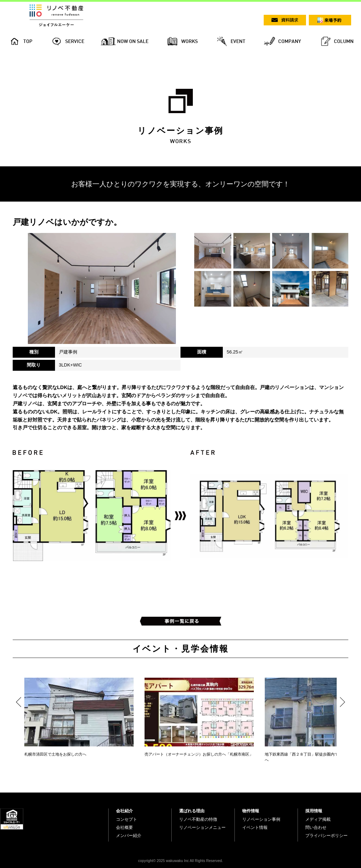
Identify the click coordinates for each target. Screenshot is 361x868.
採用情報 (314, 811)
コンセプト (127, 819)
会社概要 (124, 827)
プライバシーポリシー (326, 836)
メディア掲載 (318, 819)
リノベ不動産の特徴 (198, 819)
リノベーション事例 (261, 819)
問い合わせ (316, 827)
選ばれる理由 (192, 811)
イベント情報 (255, 827)
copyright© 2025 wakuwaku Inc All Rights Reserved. (180, 861)
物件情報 (251, 811)
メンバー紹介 (129, 836)
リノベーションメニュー (202, 827)
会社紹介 (124, 811)
